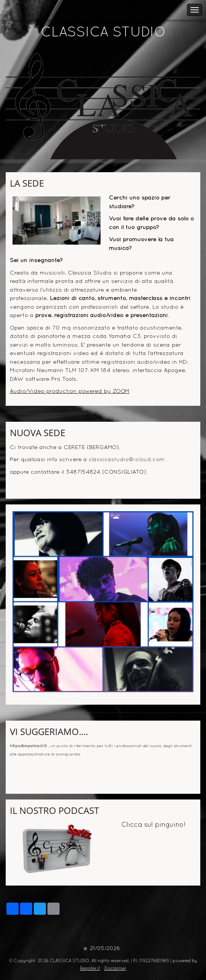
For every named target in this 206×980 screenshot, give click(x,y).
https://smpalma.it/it (28, 746)
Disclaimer (115, 969)
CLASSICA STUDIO (103, 33)
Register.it (90, 969)
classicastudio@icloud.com (127, 460)
